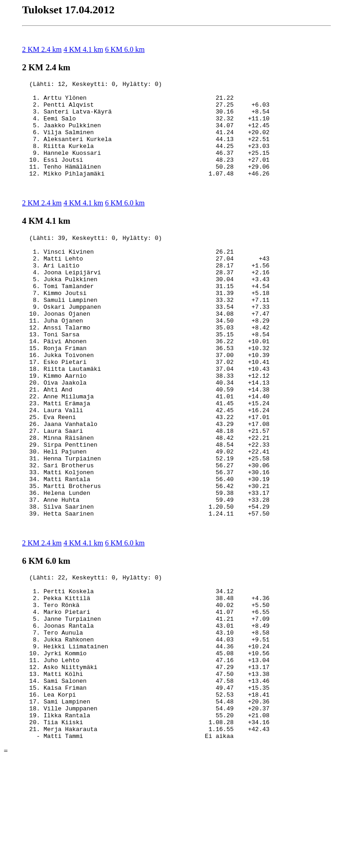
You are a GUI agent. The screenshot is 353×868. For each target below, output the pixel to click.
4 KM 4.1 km (83, 49)
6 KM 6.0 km (125, 49)
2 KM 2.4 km (42, 49)
